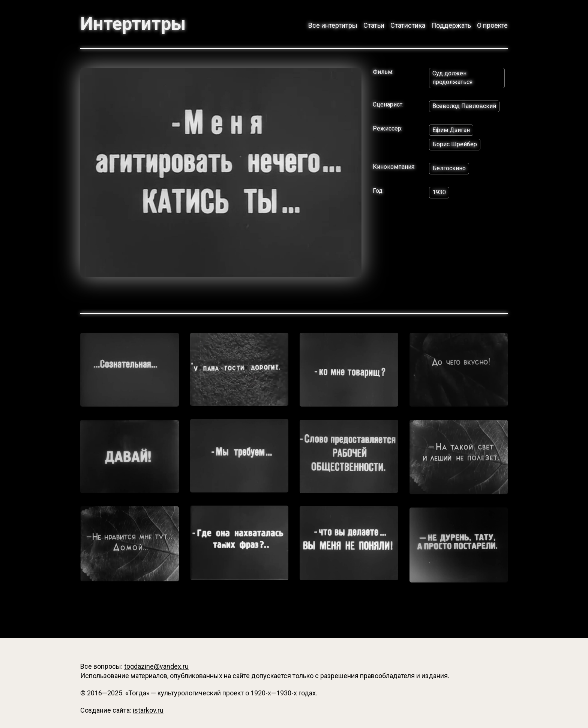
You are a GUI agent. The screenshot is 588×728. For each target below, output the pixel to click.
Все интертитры (333, 25)
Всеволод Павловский (464, 106)
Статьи (374, 25)
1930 (439, 192)
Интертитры (133, 24)
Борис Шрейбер (455, 144)
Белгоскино (449, 168)
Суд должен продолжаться (452, 78)
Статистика (408, 25)
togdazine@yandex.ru (156, 666)
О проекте (492, 25)
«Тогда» (137, 693)
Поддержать (451, 25)
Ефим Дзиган (451, 130)
